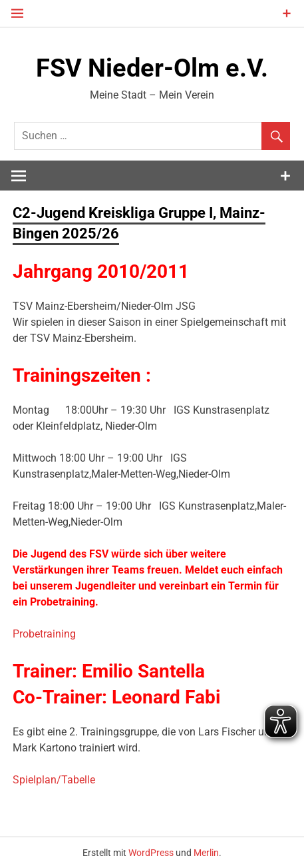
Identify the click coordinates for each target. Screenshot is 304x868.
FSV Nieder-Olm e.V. (152, 68)
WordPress (151, 853)
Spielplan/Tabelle (54, 780)
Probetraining (44, 634)
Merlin (206, 853)
